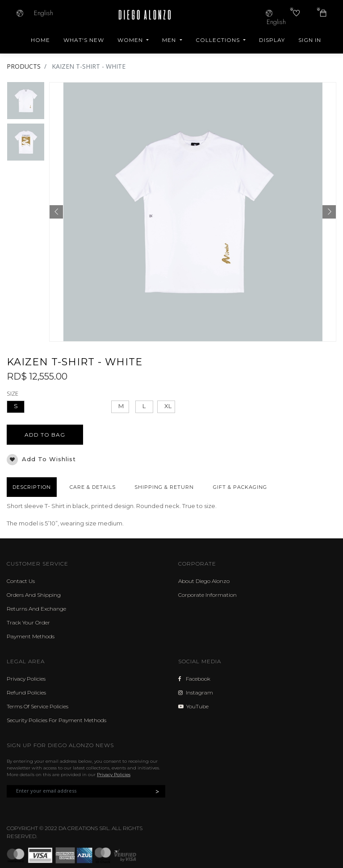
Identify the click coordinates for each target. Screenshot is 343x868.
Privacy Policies (26, 679)
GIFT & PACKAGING (240, 487)
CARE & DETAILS (93, 487)
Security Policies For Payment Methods (56, 720)
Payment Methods (31, 636)
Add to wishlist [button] (41, 460)
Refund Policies (26, 692)
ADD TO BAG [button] (45, 435)
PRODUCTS (24, 66)
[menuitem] (40, 40)
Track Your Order (28, 622)
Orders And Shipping (34, 595)
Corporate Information (207, 595)
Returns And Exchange (36, 609)
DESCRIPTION (32, 487)
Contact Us (21, 581)
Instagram (196, 692)
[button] (56, 212)
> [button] (157, 792)
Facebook (194, 679)
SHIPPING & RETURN (164, 487)
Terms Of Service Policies (38, 706)
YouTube (193, 706)
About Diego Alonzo (204, 581)
